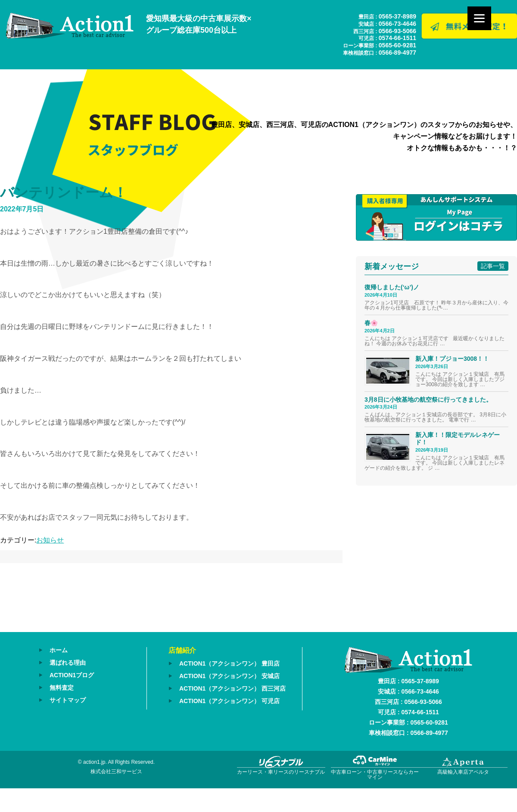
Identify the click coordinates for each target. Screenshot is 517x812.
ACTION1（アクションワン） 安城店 (229, 676)
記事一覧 (493, 266)
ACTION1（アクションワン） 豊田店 (229, 663)
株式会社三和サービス (116, 772)
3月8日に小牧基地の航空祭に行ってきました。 (428, 400)
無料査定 (62, 688)
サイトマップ (68, 700)
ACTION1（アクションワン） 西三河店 (232, 688)
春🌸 (371, 323)
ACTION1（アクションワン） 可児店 (229, 701)
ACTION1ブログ (72, 675)
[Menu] (479, 18)
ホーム (59, 650)
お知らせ (50, 540)
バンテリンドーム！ (64, 192)
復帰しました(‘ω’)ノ (392, 287)
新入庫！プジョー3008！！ (452, 359)
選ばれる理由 (68, 663)
